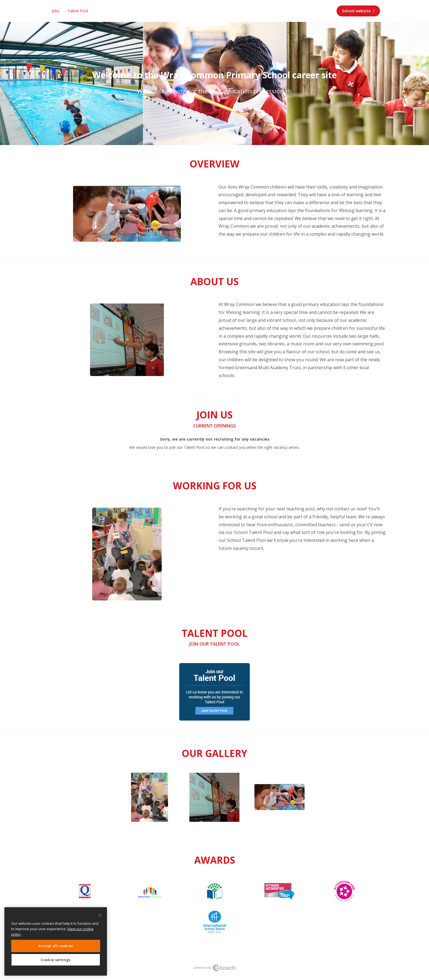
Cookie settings (56, 960)
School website (358, 11)
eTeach (215, 968)
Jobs (56, 11)
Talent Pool (78, 11)
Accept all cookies (56, 946)
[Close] (100, 915)
